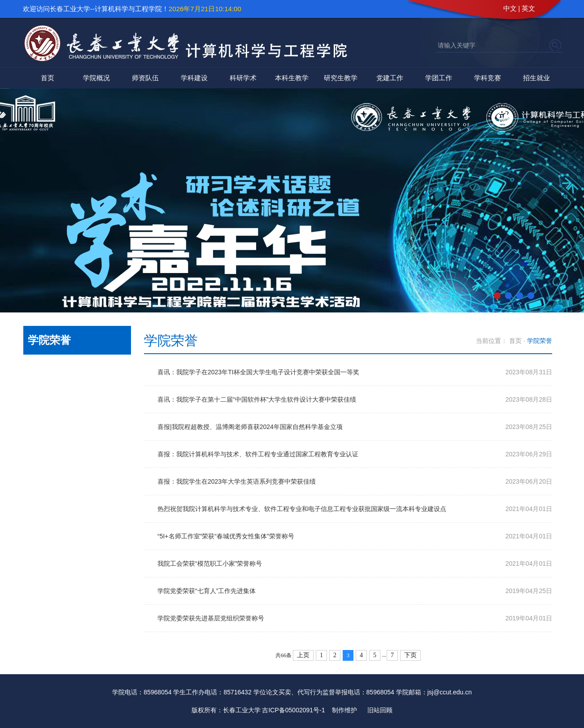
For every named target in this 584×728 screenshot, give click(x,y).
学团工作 (439, 78)
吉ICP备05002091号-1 (293, 710)
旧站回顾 (380, 710)
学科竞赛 (488, 78)
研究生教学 (341, 78)
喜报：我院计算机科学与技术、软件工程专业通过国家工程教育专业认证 (258, 454)
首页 (48, 78)
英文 (528, 8)
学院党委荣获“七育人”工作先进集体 (207, 591)
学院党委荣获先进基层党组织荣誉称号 (211, 618)
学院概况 (96, 78)
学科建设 (194, 78)
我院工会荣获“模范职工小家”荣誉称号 (210, 563)
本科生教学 (292, 78)
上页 (303, 655)
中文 (510, 8)
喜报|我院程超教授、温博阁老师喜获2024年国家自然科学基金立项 (250, 427)
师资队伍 (145, 78)
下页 (410, 655)
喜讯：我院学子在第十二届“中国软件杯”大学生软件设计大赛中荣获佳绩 (257, 399)
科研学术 (243, 78)
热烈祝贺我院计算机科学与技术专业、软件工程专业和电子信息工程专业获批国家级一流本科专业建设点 (302, 509)
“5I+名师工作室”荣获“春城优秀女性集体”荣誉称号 (226, 536)
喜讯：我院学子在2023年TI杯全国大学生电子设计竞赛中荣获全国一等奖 (258, 372)
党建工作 (390, 78)
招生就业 (536, 78)
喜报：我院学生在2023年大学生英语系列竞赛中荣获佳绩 (237, 481)
